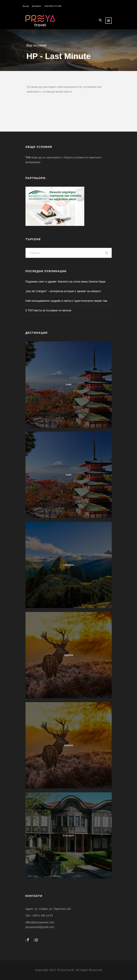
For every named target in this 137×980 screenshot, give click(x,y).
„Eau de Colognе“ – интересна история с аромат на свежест (63, 291)
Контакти (36, 6)
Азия (68, 384)
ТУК (28, 157)
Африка (68, 655)
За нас (26, 6)
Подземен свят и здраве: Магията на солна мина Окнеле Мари (66, 282)
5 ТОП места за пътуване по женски (48, 310)
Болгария (68, 835)
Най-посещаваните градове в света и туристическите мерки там (66, 301)
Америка (68, 565)
